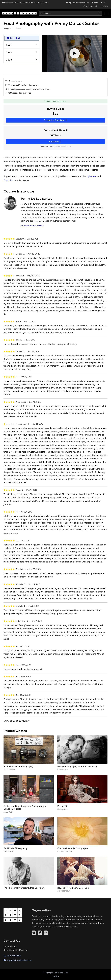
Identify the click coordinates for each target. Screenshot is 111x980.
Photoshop (9, 180)
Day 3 (9, 60)
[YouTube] (34, 933)
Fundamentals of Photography (18, 767)
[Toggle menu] (106, 13)
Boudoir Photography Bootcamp (73, 888)
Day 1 (9, 45)
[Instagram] (46, 933)
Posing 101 (62, 806)
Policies (56, 976)
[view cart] (104, 2)
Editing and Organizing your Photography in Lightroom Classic (25, 807)
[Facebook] (40, 933)
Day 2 (9, 52)
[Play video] (75, 53)
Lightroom (91, 176)
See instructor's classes (32, 226)
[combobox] (70, 13)
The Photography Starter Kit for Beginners (24, 888)
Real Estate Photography (15, 848)
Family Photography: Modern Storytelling (77, 767)
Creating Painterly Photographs (73, 848)
